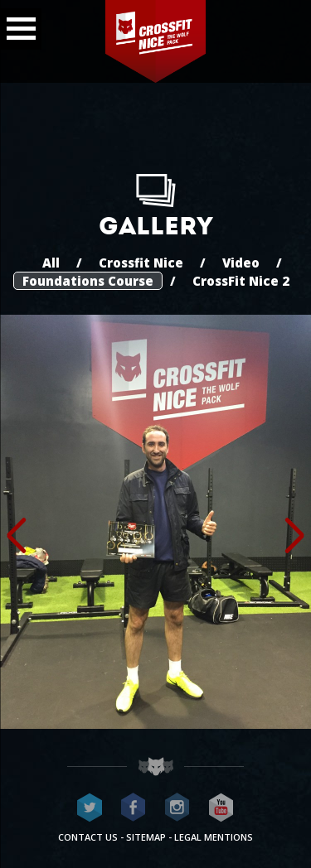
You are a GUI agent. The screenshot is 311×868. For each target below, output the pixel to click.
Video (241, 263)
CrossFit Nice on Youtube (221, 808)
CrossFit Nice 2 (241, 281)
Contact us (88, 837)
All (51, 263)
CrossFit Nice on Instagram (177, 808)
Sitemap (146, 837)
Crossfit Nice (141, 263)
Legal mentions (214, 837)
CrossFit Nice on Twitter (90, 808)
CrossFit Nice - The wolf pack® (155, 41)
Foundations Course (88, 281)
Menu (18, 24)
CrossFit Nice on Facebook (134, 808)
